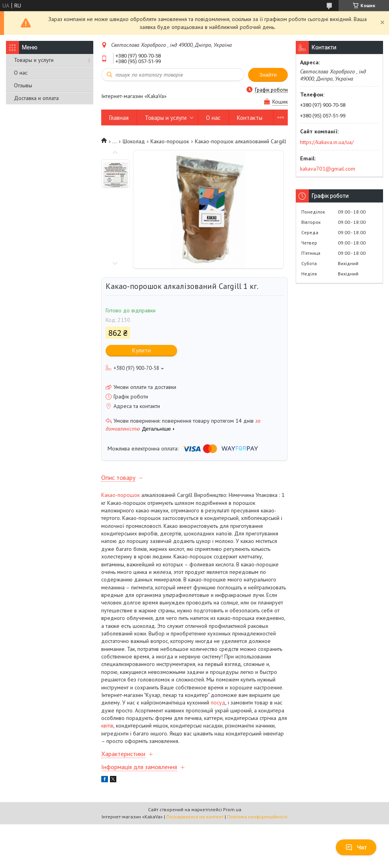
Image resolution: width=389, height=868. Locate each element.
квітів (107, 726)
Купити (142, 350)
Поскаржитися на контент (195, 817)
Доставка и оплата (36, 98)
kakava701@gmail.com (328, 169)
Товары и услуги (34, 60)
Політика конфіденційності (257, 817)
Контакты (250, 118)
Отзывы (23, 85)
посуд (218, 702)
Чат (356, 847)
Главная (119, 118)
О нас (21, 73)
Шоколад (134, 141)
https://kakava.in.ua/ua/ (327, 142)
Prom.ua (232, 809)
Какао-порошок (170, 141)
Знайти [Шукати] (268, 75)
